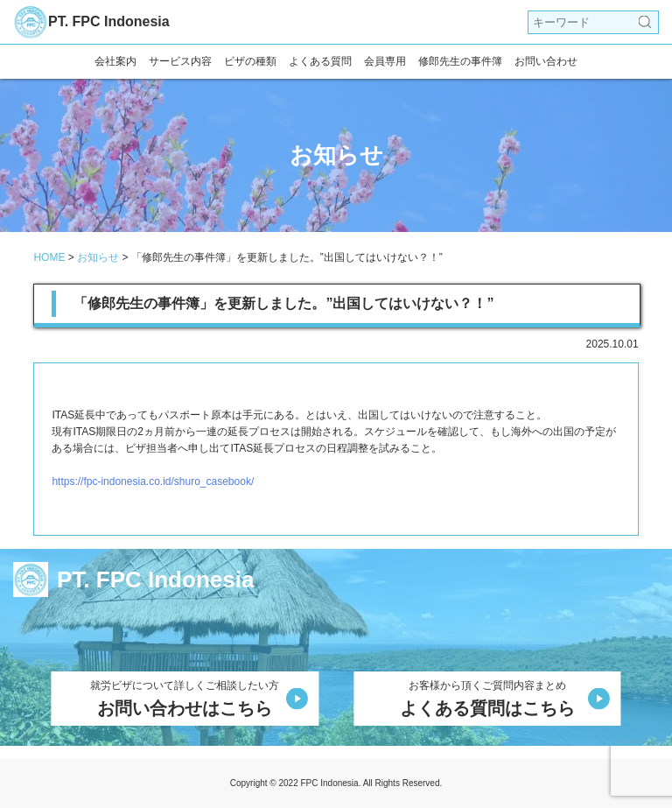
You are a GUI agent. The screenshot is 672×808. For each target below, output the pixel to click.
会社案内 (115, 61)
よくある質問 (320, 61)
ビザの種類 (250, 61)
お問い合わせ (546, 61)
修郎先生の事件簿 (460, 61)
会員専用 (385, 61)
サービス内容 (180, 61)
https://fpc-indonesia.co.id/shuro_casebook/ (153, 481)
